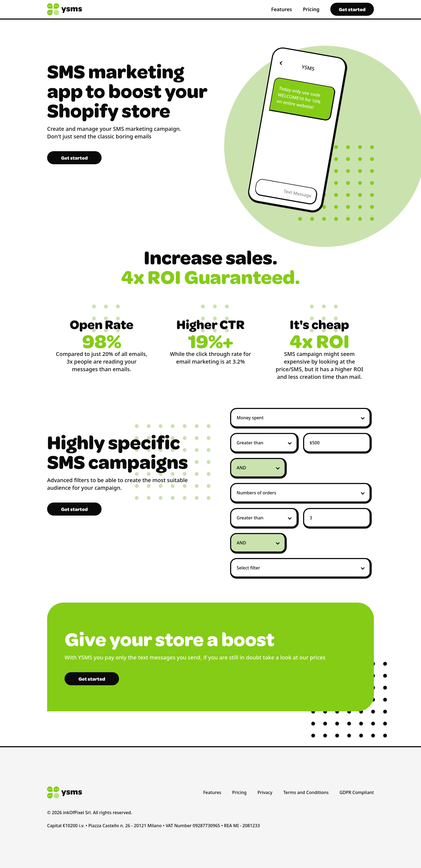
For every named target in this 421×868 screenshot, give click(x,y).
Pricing (311, 9)
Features (282, 9)
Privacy (265, 792)
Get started (352, 9)
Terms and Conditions (306, 792)
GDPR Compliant (357, 792)
